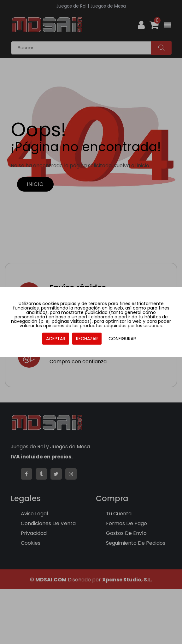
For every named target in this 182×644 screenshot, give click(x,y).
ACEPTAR (56, 339)
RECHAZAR (87, 339)
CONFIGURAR (122, 339)
